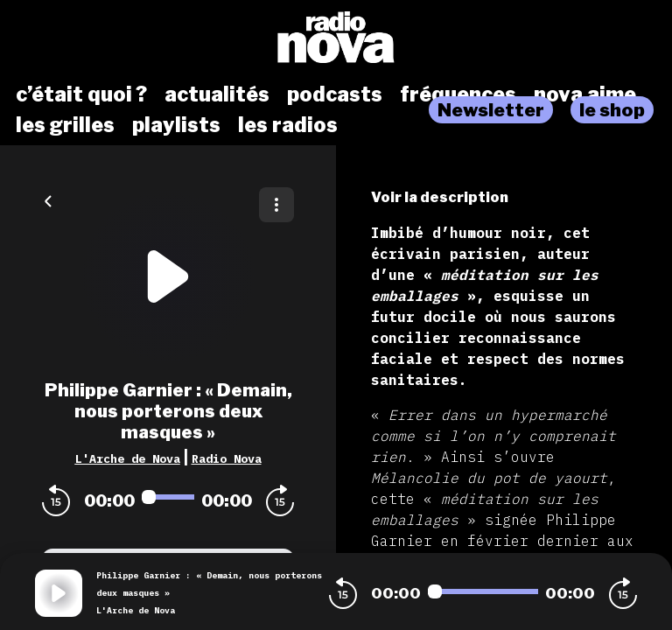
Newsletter (491, 110)
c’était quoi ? (81, 94)
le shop (612, 110)
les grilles (65, 125)
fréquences (458, 94)
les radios (288, 125)
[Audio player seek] (168, 497)
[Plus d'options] (276, 205)
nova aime (585, 94)
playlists (176, 125)
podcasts (335, 94)
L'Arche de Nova (128, 458)
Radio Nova (227, 458)
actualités (217, 94)
